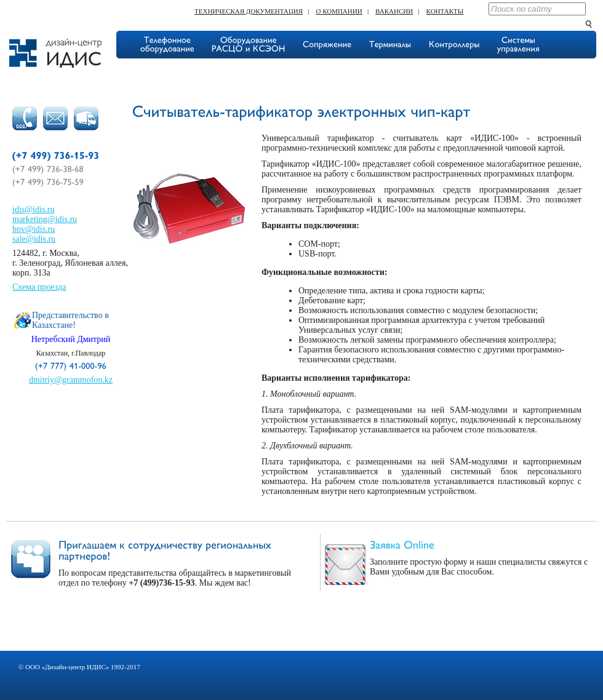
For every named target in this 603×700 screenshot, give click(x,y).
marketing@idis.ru (45, 219)
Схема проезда (39, 287)
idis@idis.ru (34, 209)
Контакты (445, 11)
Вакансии (394, 11)
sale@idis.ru (34, 239)
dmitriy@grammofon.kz (71, 380)
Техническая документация (249, 11)
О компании (339, 11)
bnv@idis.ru (34, 229)
